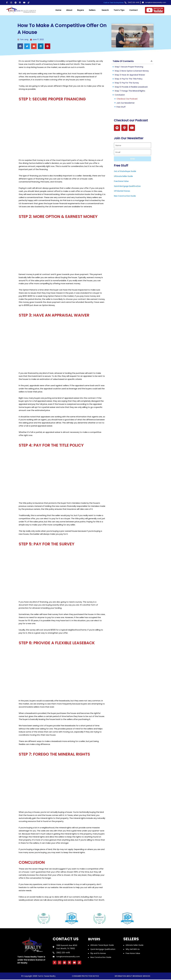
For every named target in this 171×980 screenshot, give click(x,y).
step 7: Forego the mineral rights (130, 91)
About (69, 10)
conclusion (120, 95)
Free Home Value (122, 181)
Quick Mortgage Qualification (129, 186)
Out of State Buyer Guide (126, 171)
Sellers (93, 10)
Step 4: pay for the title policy (129, 79)
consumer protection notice (85, 977)
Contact (134, 10)
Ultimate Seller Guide (124, 176)
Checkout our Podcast (127, 99)
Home (58, 10)
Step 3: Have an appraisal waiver (130, 75)
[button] (20, 46)
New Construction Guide (126, 196)
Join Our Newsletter (126, 103)
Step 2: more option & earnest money (132, 71)
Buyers (81, 10)
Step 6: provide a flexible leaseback (131, 87)
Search (105, 10)
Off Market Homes (123, 191)
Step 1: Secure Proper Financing (129, 67)
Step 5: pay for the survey (127, 83)
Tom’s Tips (119, 10)
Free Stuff (121, 107)
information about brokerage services (133, 977)
